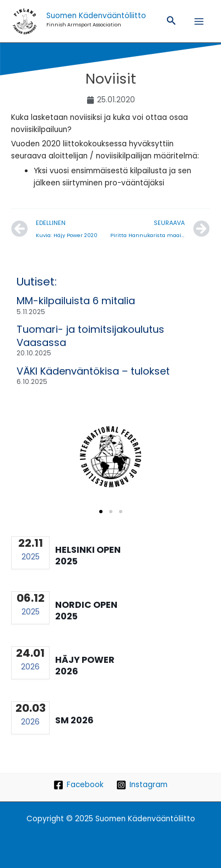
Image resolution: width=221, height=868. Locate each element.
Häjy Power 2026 (85, 666)
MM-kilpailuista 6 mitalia (76, 301)
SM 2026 (74, 720)
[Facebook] (79, 785)
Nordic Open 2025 (86, 611)
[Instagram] (142, 785)
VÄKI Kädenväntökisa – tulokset (93, 371)
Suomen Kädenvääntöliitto (96, 16)
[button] (171, 21)
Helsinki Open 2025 (88, 556)
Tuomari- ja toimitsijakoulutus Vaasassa (90, 336)
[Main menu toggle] (199, 21)
